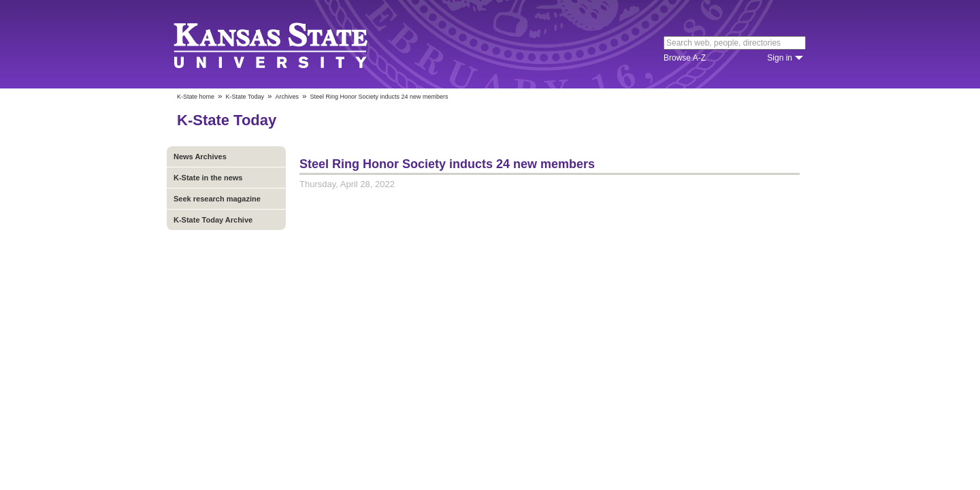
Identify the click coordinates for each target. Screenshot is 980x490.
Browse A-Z (685, 58)
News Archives (200, 157)
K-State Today (245, 97)
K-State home (196, 97)
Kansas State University (288, 44)
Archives (287, 97)
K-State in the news (208, 178)
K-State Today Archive (213, 220)
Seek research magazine (217, 199)
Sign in (780, 58)
